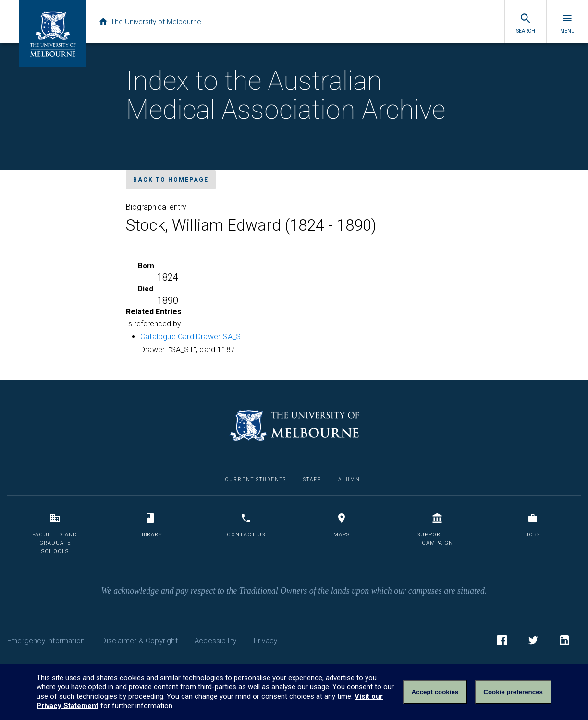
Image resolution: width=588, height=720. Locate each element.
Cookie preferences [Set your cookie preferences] (513, 692)
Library (150, 525)
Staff (312, 479)
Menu (567, 23)
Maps (342, 525)
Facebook (502, 642)
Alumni (350, 479)
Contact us (246, 525)
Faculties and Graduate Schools (55, 534)
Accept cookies (435, 692)
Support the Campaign (437, 529)
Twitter (533, 642)
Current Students (256, 479)
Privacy (265, 641)
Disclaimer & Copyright (139, 641)
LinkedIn (564, 642)
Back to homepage (171, 180)
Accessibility (216, 641)
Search (526, 23)
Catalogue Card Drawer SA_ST (193, 337)
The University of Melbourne (150, 22)
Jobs (533, 525)
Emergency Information (46, 641)
